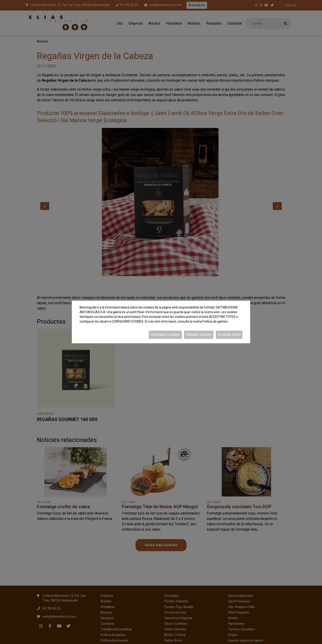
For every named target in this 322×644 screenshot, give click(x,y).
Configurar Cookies (165, 335)
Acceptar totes (229, 335)
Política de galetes (215, 322)
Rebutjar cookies (199, 335)
